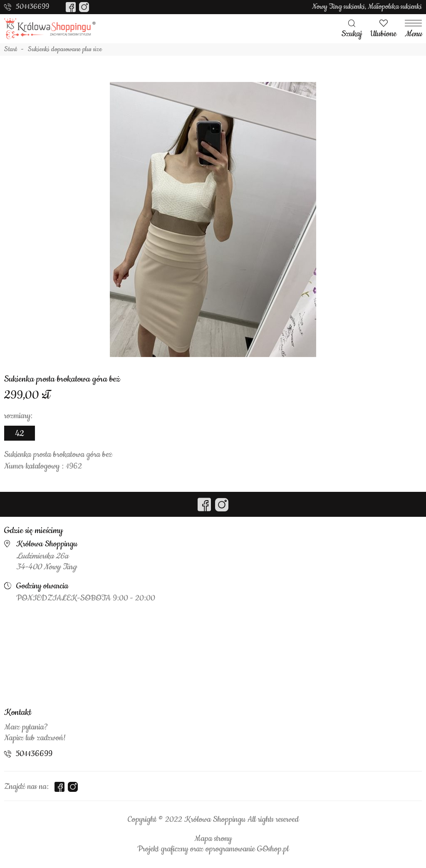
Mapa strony (213, 839)
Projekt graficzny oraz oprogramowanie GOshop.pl (213, 849)
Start (11, 50)
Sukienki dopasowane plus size (65, 50)
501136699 (32, 7)
